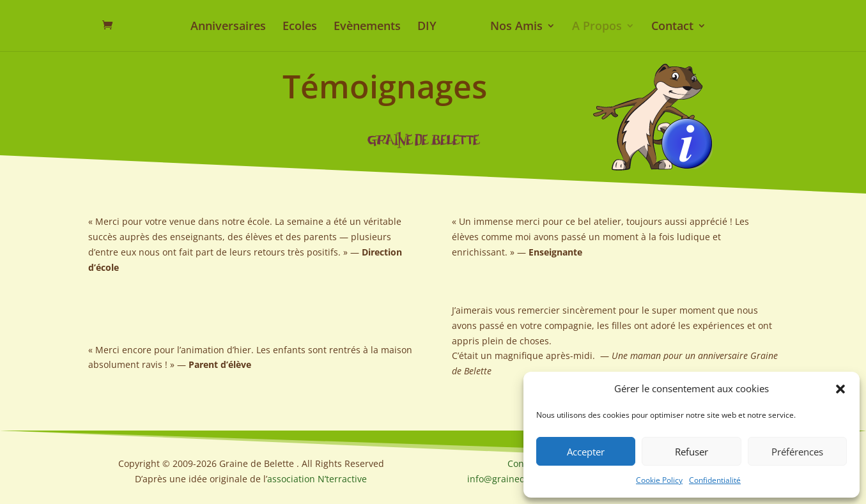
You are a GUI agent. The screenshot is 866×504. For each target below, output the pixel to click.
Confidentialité (715, 480)
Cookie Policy (659, 480)
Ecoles (300, 27)
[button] (840, 389)
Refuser (692, 452)
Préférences (797, 452)
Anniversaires (228, 27)
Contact (672, 27)
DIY (427, 27)
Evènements (367, 27)
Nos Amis (516, 27)
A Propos (597, 27)
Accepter (586, 452)
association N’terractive (317, 479)
